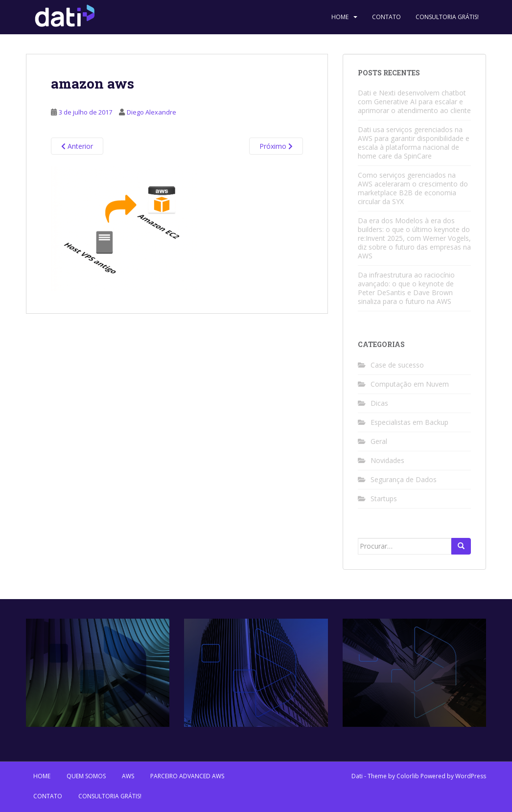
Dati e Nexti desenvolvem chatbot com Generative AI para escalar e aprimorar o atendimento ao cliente (414, 102)
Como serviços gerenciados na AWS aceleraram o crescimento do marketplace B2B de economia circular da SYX (413, 188)
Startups (384, 499)
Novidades (387, 460)
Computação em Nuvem (410, 384)
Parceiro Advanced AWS (187, 776)
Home (340, 17)
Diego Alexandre (151, 112)
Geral (379, 441)
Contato (386, 17)
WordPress (471, 776)
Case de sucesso (397, 365)
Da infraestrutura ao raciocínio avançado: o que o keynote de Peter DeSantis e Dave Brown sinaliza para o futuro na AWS (406, 288)
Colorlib (408, 776)
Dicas (379, 403)
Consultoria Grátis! (447, 17)
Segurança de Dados (404, 479)
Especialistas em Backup (409, 422)
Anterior (77, 146)
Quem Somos (86, 776)
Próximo (276, 146)
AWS (128, 776)
